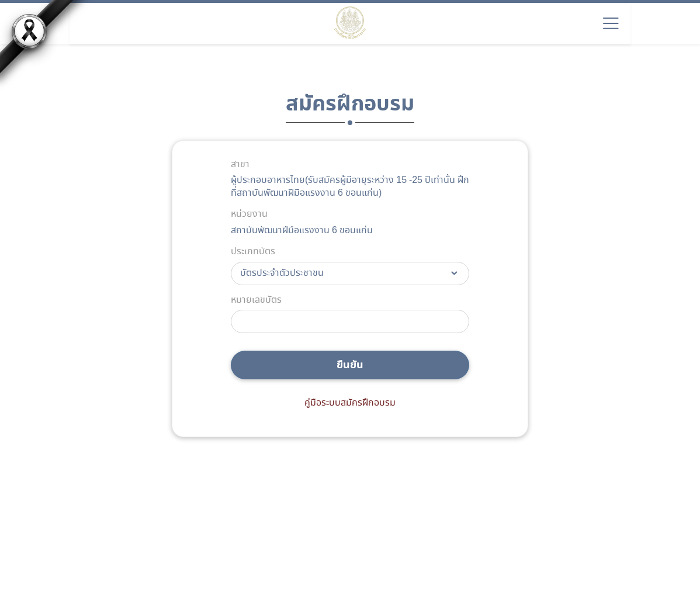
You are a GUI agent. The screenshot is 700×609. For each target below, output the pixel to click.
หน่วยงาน (249, 214)
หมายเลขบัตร (256, 300)
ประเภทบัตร (253, 252)
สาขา (240, 165)
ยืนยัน (350, 365)
